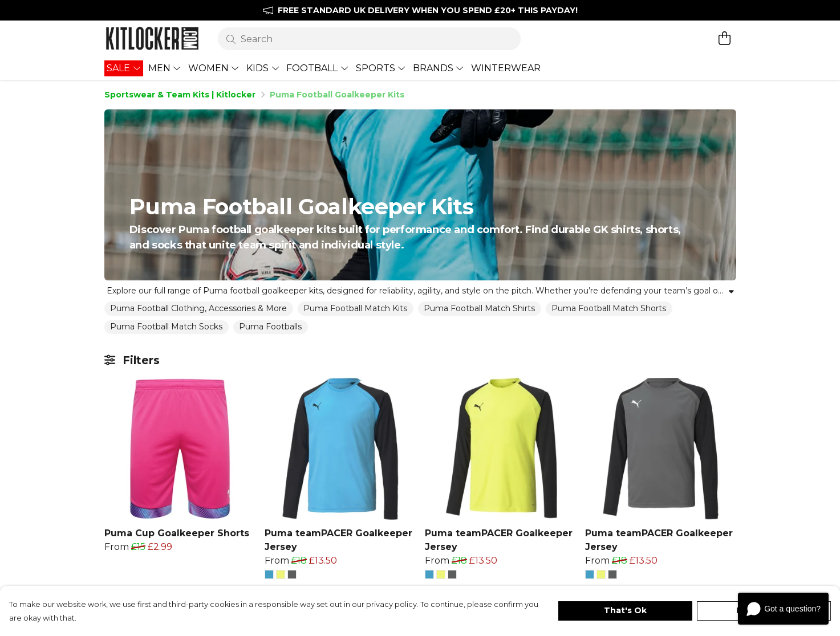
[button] (269, 574)
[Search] (369, 39)
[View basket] (725, 38)
